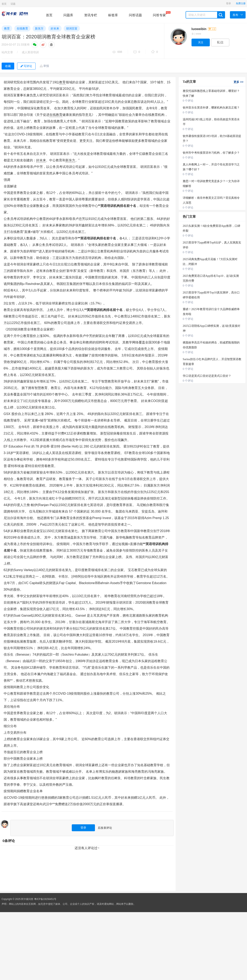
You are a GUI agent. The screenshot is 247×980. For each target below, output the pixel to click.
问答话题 (135, 15)
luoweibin (204, 29)
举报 (46, 66)
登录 (229, 3)
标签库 (113, 15)
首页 (4, 4)
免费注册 (241, 3)
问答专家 (159, 14)
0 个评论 (188, 101)
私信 (220, 42)
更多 (238, 82)
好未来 (55, 28)
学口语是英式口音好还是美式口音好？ (207, 376)
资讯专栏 (91, 15)
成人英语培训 (30, 52)
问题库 (68, 15)
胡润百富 (72, 28)
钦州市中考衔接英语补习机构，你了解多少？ (211, 153)
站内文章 (7, 52)
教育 (7, 28)
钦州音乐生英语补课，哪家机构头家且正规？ (211, 108)
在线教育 (22, 28)
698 (117, 52)
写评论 (26, 66)
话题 (13, 4)
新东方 (39, 28)
